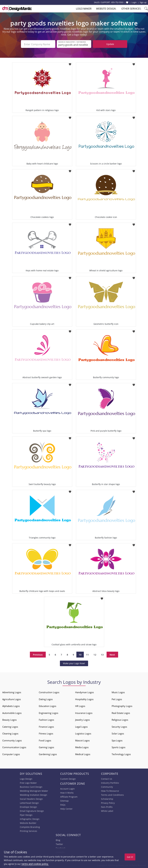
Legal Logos (81, 726)
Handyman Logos (84, 692)
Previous (38, 654)
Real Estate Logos (121, 712)
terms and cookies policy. (35, 864)
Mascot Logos (82, 740)
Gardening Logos (48, 754)
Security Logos (119, 726)
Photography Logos (122, 705)
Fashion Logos (46, 719)
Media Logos (82, 747)
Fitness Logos (46, 733)
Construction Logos (49, 692)
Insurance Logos (84, 712)
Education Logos (48, 705)
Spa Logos (117, 740)
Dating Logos (46, 699)
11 (87, 654)
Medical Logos (83, 754)
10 (80, 654)
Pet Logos (117, 699)
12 (95, 654)
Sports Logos (119, 747)
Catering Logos (10, 726)
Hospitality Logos (84, 699)
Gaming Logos (46, 747)
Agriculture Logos (12, 699)
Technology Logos (121, 754)
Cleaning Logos (10, 733)
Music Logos (118, 692)
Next (112, 654)
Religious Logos (120, 719)
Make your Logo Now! (74, 663)
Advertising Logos (12, 692)
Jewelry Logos (82, 719)
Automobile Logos (12, 712)
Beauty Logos (9, 719)
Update (110, 44)
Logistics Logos (83, 733)
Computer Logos (11, 754)
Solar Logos (118, 733)
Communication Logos (14, 747)
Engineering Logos (49, 712)
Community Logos (12, 740)
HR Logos (80, 705)
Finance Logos (46, 726)
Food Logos (45, 740)
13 (102, 654)
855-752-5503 (117, 2)
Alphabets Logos (11, 705)
